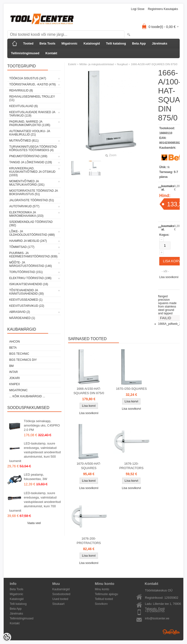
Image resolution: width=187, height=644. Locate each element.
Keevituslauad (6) (23, 106)
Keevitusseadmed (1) (26, 300)
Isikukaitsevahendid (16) (29, 284)
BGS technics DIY (23, 360)
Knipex (15, 384)
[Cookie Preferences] (7, 637)
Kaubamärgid (61, 589)
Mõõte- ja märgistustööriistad (96, 64)
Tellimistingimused (25, 53)
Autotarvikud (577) (24, 206)
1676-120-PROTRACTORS (131, 466)
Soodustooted (61, 594)
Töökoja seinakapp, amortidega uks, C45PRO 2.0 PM (42, 425)
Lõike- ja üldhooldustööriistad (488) (32, 233)
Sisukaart (58, 604)
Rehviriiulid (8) (21, 91)
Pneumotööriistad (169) (28, 156)
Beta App (139, 43)
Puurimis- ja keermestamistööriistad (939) (33, 255)
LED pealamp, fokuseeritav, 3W (36, 477)
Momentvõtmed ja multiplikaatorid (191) (27, 183)
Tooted (28, 43)
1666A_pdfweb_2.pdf (172, 324)
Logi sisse (138, 9)
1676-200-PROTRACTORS (89, 541)
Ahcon (14, 342)
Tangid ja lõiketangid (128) (31, 162)
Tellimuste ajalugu (106, 594)
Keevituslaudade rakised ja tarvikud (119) (32, 114)
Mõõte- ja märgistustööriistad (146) (31, 264)
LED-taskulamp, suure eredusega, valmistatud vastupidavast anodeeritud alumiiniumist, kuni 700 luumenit (35, 502)
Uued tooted (60, 599)
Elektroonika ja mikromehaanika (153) (26, 214)
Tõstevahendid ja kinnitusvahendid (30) (27, 292)
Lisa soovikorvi (169, 277)
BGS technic (19, 354)
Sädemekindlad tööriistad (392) (31, 224)
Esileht (72, 64)
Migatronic (70, 43)
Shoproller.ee (171, 632)
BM (11, 366)
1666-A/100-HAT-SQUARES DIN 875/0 (154, 64)
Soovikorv (101, 604)
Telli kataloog (116, 43)
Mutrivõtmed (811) (24, 141)
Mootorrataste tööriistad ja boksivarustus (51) (34, 192)
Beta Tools (47, 43)
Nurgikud (122, 64)
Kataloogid (92, 43)
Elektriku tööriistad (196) (30, 278)
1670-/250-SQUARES (131, 389)
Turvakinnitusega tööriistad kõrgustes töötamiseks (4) (33, 148)
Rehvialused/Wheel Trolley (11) (32, 98)
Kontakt (51, 53)
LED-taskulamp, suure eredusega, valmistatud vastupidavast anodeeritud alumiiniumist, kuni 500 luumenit (35, 452)
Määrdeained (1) (22, 318)
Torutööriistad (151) (26, 272)
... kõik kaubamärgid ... (27, 396)
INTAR (13, 372)
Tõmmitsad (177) (22, 247)
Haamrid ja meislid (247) (28, 241)
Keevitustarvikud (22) (27, 306)
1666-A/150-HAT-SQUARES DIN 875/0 (89, 391)
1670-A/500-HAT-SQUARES (89, 466)
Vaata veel (34, 523)
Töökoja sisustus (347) (28, 78)
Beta (13, 348)
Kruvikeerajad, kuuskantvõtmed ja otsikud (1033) (32, 172)
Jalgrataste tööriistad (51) (32, 200)
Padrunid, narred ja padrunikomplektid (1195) (30, 123)
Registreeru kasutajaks (163, 9)
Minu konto (102, 589)
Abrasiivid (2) (20, 312)
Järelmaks (160, 43)
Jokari (14, 378)
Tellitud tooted (104, 599)
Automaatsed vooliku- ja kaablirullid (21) (30, 133)
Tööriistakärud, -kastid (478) (32, 84)
